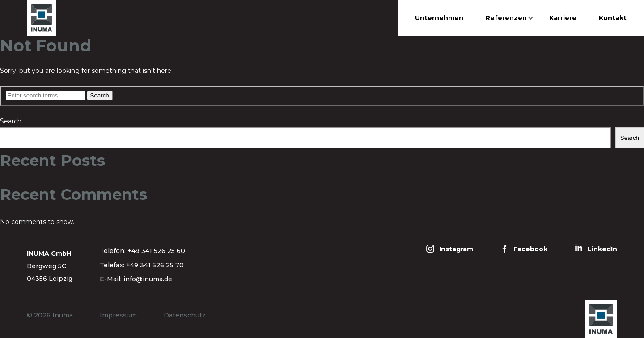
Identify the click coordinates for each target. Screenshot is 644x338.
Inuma (63, 315)
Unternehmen (439, 18)
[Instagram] (449, 249)
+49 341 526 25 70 (155, 265)
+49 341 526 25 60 (156, 251)
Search (11, 121)
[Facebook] (524, 249)
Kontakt (613, 18)
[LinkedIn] (596, 249)
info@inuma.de (148, 279)
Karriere (563, 18)
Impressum (118, 315)
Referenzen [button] (506, 18)
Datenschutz (185, 315)
